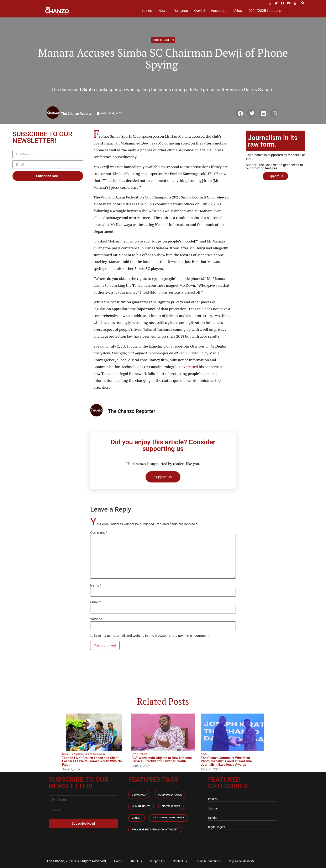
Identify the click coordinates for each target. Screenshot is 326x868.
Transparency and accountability (155, 830)
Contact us (180, 861)
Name (96, 586)
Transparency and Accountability (87, 754)
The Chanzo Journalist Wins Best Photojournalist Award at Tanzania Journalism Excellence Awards (226, 761)
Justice (213, 808)
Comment (99, 533)
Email (95, 602)
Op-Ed (199, 11)
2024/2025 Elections (265, 11)
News (163, 11)
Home (147, 11)
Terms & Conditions (208, 861)
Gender (137, 818)
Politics (143, 754)
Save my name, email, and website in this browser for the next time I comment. (152, 636)
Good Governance (170, 795)
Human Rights (141, 806)
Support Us (157, 861)
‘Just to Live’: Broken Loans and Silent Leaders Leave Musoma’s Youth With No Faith (92, 761)
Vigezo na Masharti (241, 861)
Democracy (139, 795)
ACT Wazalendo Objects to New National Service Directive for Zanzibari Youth (162, 760)
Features (181, 11)
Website (96, 619)
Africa (237, 11)
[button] (303, 3)
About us (136, 861)
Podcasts (219, 11)
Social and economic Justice (169, 818)
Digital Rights (163, 40)
